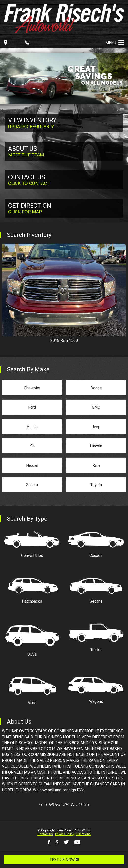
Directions (83, 834)
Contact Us (45, 834)
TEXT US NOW (64, 860)
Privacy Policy (65, 834)
